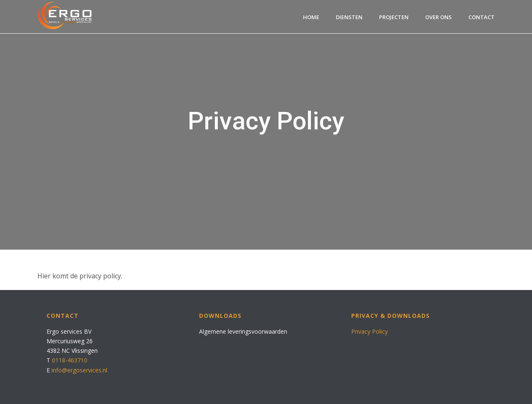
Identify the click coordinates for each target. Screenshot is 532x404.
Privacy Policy (369, 331)
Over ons (438, 17)
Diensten (349, 17)
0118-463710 (70, 360)
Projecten (394, 17)
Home (311, 17)
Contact (482, 17)
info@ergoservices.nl (79, 370)
